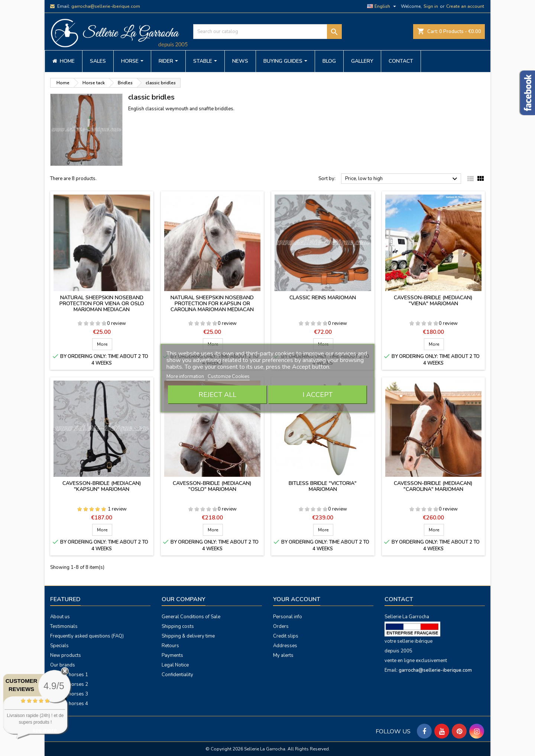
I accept (317, 395)
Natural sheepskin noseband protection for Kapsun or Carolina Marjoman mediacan (212, 304)
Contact (399, 599)
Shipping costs (178, 626)
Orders (281, 626)
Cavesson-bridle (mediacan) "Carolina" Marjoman (433, 486)
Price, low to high (402, 179)
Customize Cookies (229, 377)
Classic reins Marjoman (323, 298)
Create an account (465, 6)
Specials (59, 646)
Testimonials (64, 626)
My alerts (283, 655)
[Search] (267, 32)
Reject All (217, 395)
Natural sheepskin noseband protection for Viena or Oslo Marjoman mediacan (102, 304)
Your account (297, 599)
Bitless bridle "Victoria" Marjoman (323, 486)
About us (60, 617)
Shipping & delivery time (188, 636)
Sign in (431, 6)
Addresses (285, 646)
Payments (172, 655)
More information (186, 377)
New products (66, 655)
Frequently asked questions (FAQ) (87, 636)
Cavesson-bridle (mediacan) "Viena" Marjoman (433, 301)
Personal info (288, 617)
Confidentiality (177, 675)
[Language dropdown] (382, 6)
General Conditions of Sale (191, 617)
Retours (170, 646)
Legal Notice (175, 665)
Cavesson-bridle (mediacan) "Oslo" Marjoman (212, 486)
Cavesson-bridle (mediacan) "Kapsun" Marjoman (102, 486)
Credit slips (286, 636)
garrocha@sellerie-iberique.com (106, 6)
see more (45, 730)
